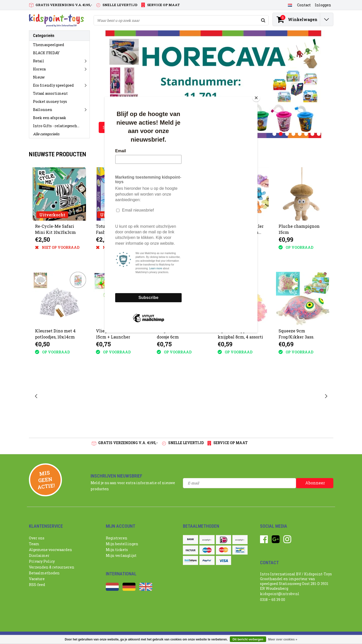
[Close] (256, 98)
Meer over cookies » (283, 639)
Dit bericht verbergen (248, 639)
